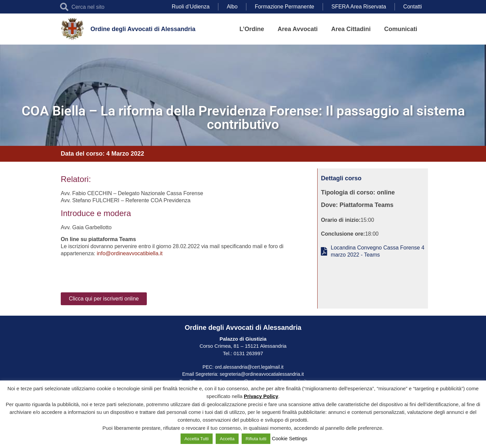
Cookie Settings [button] (289, 438)
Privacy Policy (261, 396)
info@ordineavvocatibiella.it (130, 253)
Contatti (413, 7)
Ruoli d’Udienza (191, 7)
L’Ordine (252, 29)
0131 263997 (248, 353)
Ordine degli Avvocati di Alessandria (143, 29)
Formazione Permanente (285, 7)
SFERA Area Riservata (359, 7)
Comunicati (401, 29)
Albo (232, 7)
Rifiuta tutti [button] (256, 439)
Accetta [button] (227, 439)
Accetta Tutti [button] (197, 439)
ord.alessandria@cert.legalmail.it (249, 367)
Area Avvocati (298, 29)
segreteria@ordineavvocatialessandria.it (262, 374)
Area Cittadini (351, 29)
